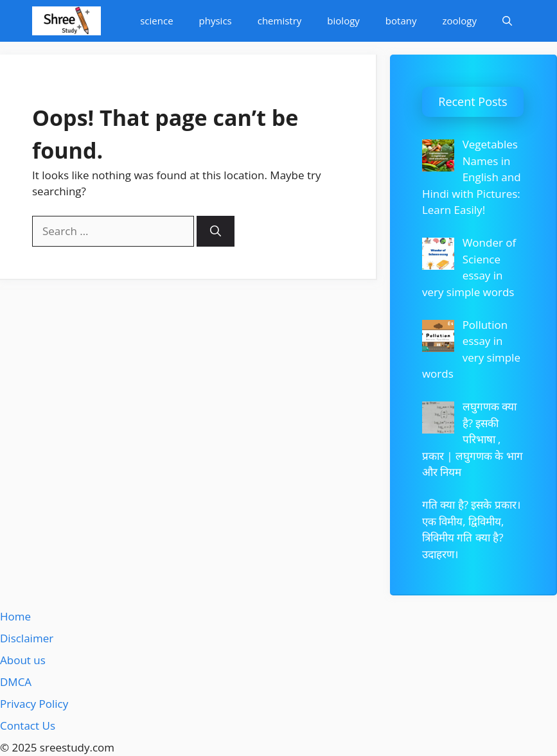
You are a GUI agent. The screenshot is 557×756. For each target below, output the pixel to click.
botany (401, 21)
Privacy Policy (34, 704)
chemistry (280, 21)
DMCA (16, 682)
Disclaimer (27, 638)
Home (15, 616)
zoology (459, 21)
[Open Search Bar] (507, 21)
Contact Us (28, 725)
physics (216, 21)
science (156, 21)
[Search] (216, 231)
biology (343, 21)
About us (23, 660)
